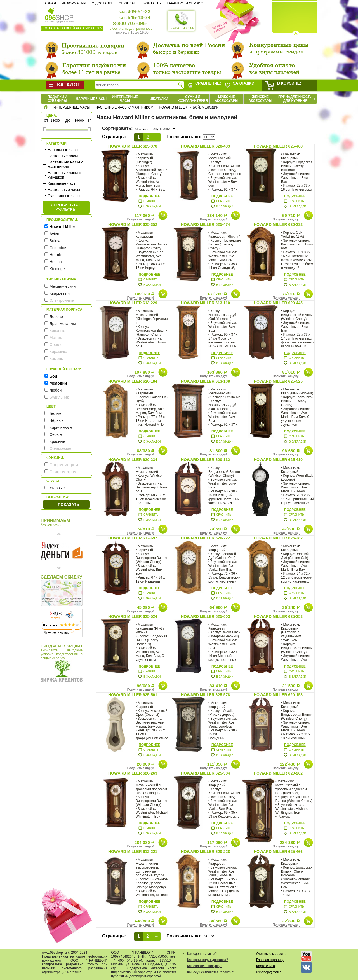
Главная (48, 3)
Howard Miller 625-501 (133, 695)
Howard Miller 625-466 (278, 852)
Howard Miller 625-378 (133, 146)
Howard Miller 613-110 (205, 303)
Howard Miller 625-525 (278, 381)
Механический (63, 286)
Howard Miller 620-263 (133, 773)
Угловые (57, 488)
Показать (69, 504)
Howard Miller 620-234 (133, 460)
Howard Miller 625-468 (278, 146)
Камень (56, 359)
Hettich (56, 262)
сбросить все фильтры (67, 207)
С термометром (64, 465)
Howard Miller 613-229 (133, 303)
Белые (56, 413)
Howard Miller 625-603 (205, 616)
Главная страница (270, 960)
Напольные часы (63, 150)
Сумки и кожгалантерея (193, 99)
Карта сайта (266, 966)
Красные (57, 441)
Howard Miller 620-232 (278, 224)
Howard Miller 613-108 (205, 381)
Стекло (56, 345)
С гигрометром (63, 472)
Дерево (56, 317)
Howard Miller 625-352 (133, 224)
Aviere (55, 234)
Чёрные (56, 420)
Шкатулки (159, 99)
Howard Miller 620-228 (205, 852)
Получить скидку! (141, 219)
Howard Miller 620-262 (278, 773)
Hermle (56, 255)
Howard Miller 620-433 (205, 146)
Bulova (56, 241)
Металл (56, 338)
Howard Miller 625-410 (278, 460)
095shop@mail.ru (269, 972)
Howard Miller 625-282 (278, 538)
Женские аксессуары (261, 99)
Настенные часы (63, 156)
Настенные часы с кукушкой (64, 175)
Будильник (59, 397)
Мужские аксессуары (227, 99)
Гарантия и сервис (185, 3)
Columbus (58, 248)
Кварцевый (60, 293)
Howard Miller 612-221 (133, 852)
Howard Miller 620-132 (205, 460)
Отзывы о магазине (271, 954)
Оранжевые (60, 448)
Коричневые (61, 427)
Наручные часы (91, 99)
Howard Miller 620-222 (205, 538)
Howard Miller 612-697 (133, 538)
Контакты (153, 3)
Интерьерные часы (125, 99)
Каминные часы (62, 183)
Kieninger (58, 269)
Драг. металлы (63, 324)
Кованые (57, 331)
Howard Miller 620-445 (278, 303)
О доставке (102, 3)
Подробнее (149, 196)
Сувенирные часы (64, 196)
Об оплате (128, 3)
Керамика (58, 352)
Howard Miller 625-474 (205, 224)
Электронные (62, 300)
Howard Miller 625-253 (278, 616)
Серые (56, 434)
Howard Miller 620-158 (278, 695)
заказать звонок (181, 21)
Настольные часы (64, 190)
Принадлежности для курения (295, 99)
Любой (56, 390)
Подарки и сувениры (57, 99)
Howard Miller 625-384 (205, 773)
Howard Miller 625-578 (205, 695)
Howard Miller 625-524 (133, 616)
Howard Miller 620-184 (133, 381)
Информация (74, 3)
